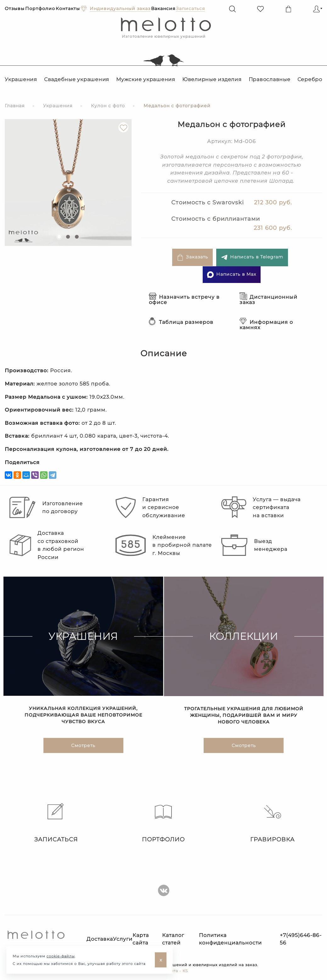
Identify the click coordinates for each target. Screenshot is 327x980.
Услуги (123, 939)
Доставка (100, 939)
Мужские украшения (146, 79)
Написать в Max (232, 275)
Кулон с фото (108, 106)
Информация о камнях (266, 325)
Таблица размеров (181, 322)
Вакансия (163, 8)
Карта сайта (141, 939)
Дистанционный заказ (268, 300)
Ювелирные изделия (212, 79)
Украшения (21, 79)
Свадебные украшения (77, 79)
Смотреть (83, 745)
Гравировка (272, 823)
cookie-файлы (61, 956)
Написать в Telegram (252, 257)
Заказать (192, 257)
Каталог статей (173, 939)
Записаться (54, 823)
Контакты (68, 8)
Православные (270, 79)
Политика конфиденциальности (230, 939)
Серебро (310, 79)
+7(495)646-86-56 (301, 939)
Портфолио (40, 8)
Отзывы (15, 8)
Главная (15, 106)
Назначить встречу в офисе (184, 300)
